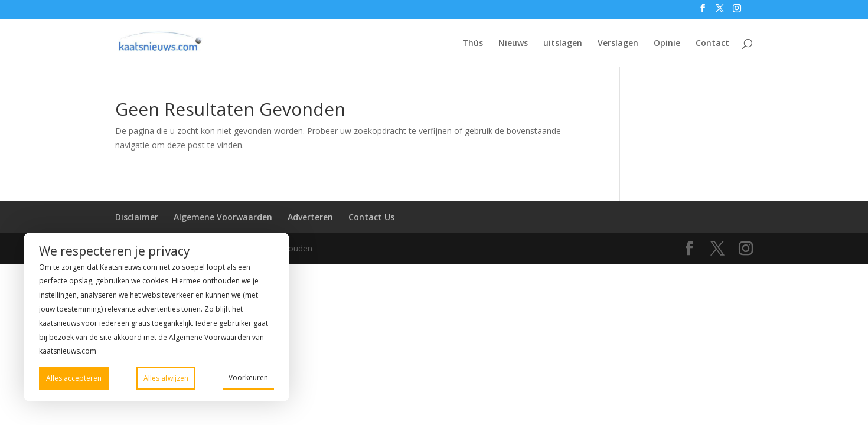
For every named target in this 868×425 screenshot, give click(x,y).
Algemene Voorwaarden (223, 217)
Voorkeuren (248, 377)
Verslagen (618, 44)
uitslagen (563, 44)
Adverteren (310, 217)
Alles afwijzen (166, 378)
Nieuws (513, 44)
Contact (712, 44)
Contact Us (371, 217)
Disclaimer (137, 217)
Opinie (667, 44)
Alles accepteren (74, 378)
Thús (473, 44)
